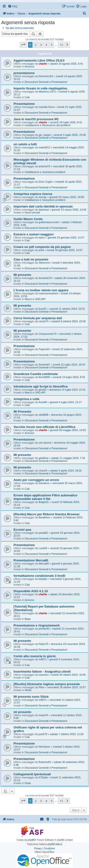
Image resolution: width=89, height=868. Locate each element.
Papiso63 (44, 349)
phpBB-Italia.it (55, 844)
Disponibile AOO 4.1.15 (31, 591)
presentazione (24, 73)
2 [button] (35, 45)
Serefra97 (44, 365)
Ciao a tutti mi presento (31, 259)
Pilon (42, 687)
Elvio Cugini (46, 182)
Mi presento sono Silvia (31, 697)
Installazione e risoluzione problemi (45, 172)
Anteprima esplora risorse (33, 194)
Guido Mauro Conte (28, 219)
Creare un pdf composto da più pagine (42, 247)
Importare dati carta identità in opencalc (43, 206)
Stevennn (44, 263)
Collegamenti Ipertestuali (32, 774)
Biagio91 (44, 502)
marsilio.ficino (47, 107)
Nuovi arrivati (32, 212)
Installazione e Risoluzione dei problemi (48, 125)
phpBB (31, 840)
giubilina (43, 458)
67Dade (43, 777)
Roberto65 (45, 762)
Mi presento (22, 275)
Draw (28, 783)
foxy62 (42, 309)
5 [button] (52, 45)
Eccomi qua (22, 530)
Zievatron (44, 483)
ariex (42, 250)
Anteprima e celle (26, 399)
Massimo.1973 (47, 92)
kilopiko (43, 579)
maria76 (43, 715)
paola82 (43, 533)
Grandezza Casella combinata (36, 374)
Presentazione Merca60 (31, 560)
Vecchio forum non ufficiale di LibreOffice (44, 427)
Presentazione (24, 104)
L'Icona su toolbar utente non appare (41, 290)
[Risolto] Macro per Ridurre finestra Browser (47, 514)
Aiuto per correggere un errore (36, 480)
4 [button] (46, 45)
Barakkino (44, 517)
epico (42, 238)
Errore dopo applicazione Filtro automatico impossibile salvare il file (45, 497)
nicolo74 (44, 321)
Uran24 (43, 471)
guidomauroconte (49, 222)
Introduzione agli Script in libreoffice (41, 386)
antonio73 (44, 166)
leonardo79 (45, 278)
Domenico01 (46, 76)
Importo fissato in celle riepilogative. (41, 88)
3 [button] (41, 45)
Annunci (29, 66)
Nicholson (44, 747)
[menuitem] (13, 6)
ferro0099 (44, 377)
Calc (27, 97)
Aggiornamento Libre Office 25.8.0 (39, 60)
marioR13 (44, 147)
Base (28, 619)
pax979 (43, 734)
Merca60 (44, 564)
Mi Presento (22, 412)
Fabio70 (43, 644)
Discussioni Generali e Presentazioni (46, 82)
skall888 (43, 415)
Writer (28, 690)
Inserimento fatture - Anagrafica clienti (42, 672)
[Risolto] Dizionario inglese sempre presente (47, 684)
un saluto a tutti (25, 144)
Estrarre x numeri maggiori (34, 234)
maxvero (44, 675)
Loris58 (43, 548)
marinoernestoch (48, 293)
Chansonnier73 (48, 334)
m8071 (43, 659)
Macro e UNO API (35, 299)
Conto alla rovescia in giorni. (35, 656)
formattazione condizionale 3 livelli (39, 576)
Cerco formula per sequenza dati (38, 318)
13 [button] (61, 45)
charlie (43, 64)
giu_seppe (45, 135)
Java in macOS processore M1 (36, 119)
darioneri (44, 210)
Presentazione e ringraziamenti (37, 625)
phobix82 (44, 629)
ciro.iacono (45, 443)
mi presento (22, 712)
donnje (43, 197)
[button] (23, 45)
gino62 (43, 390)
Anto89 (43, 402)
